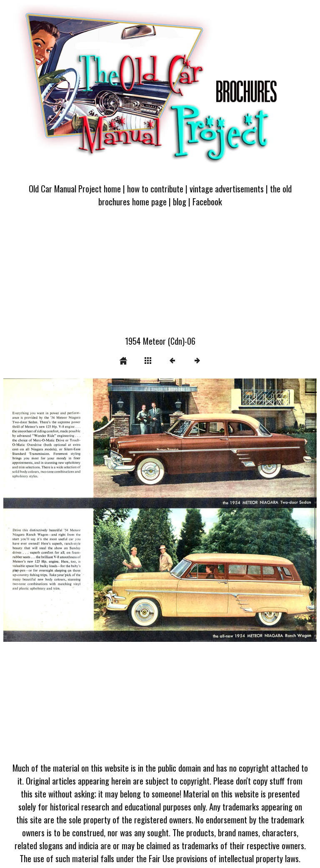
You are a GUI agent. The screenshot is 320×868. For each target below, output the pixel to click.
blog (180, 201)
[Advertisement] (160, 276)
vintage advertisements (227, 188)
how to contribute (155, 188)
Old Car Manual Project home (75, 188)
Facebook (207, 201)
